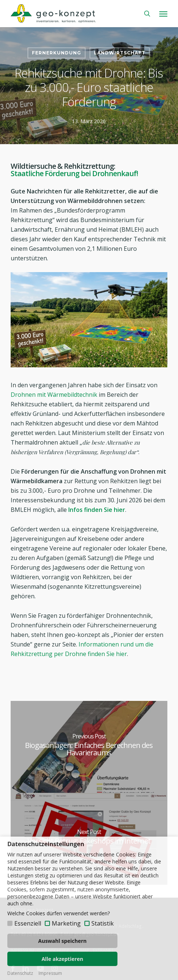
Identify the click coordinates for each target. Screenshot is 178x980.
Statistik (103, 923)
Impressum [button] (50, 973)
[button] (163, 14)
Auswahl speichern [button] (62, 941)
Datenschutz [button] (20, 973)
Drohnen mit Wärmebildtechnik (54, 395)
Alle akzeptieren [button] (62, 959)
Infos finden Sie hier (97, 510)
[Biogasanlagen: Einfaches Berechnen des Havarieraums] (89, 747)
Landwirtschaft (120, 53)
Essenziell (28, 923)
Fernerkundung (57, 53)
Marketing (66, 923)
